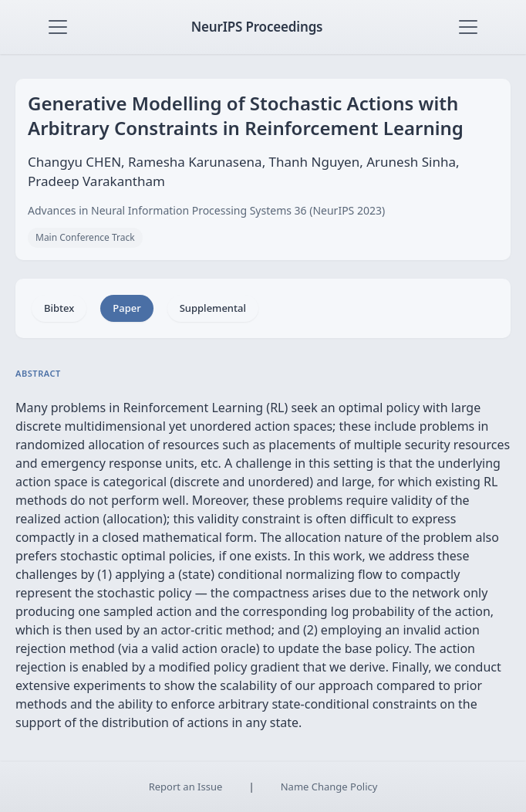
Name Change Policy (329, 787)
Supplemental (213, 308)
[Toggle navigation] (58, 27)
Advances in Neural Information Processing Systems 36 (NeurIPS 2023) (206, 210)
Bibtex (59, 308)
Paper (126, 308)
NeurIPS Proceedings (257, 27)
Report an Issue (186, 787)
